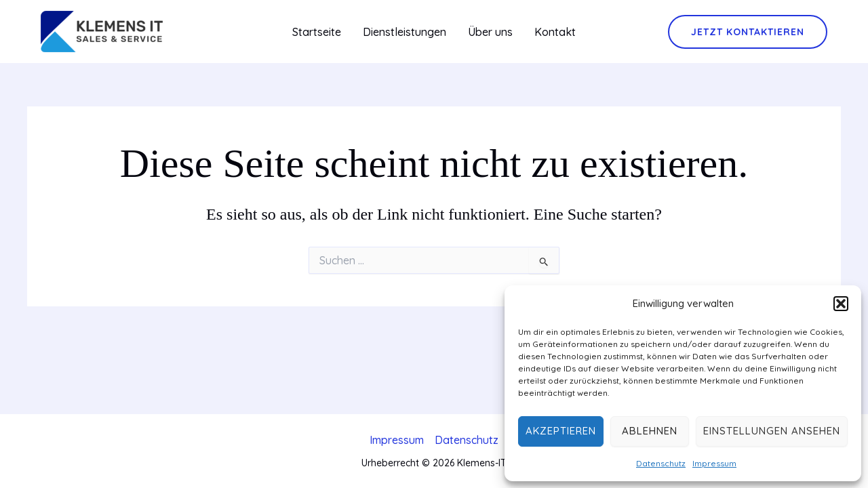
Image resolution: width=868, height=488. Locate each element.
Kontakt (555, 32)
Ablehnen (650, 431)
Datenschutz (661, 463)
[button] (841, 304)
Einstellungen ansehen (772, 431)
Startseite (317, 32)
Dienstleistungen (405, 32)
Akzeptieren (561, 431)
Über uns (490, 32)
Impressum (714, 463)
